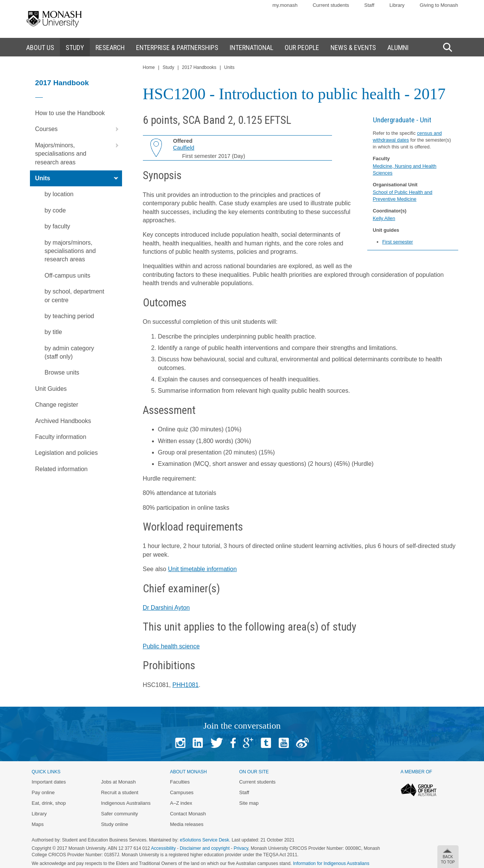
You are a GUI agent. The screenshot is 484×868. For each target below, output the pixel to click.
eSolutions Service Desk (204, 840)
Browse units (62, 372)
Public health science (171, 646)
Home (149, 67)
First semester (398, 242)
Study (168, 67)
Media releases (186, 824)
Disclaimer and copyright (204, 848)
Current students (331, 5)
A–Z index (181, 803)
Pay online (43, 792)
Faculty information (61, 437)
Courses (79, 129)
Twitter (217, 743)
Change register (57, 405)
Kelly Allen (384, 218)
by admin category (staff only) (70, 352)
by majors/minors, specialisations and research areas (70, 251)
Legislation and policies (67, 453)
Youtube (284, 743)
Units (79, 178)
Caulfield (184, 148)
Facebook (233, 743)
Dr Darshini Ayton (166, 608)
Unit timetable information (202, 569)
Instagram (180, 743)
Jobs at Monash (118, 782)
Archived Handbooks (63, 421)
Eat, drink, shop (49, 803)
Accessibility (163, 848)
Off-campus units (68, 276)
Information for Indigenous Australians (331, 863)
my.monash (285, 5)
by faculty (58, 226)
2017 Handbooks (199, 67)
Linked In (198, 743)
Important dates (49, 782)
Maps (38, 824)
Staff (369, 5)
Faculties (180, 782)
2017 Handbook (62, 83)
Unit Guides (51, 389)
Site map (249, 803)
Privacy (241, 848)
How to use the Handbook (70, 113)
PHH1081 (186, 685)
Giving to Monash (439, 5)
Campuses (182, 792)
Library (397, 5)
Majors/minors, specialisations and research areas (79, 151)
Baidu (302, 743)
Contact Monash (188, 814)
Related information (62, 469)
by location (59, 194)
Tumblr (266, 743)
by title (53, 332)
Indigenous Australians (126, 803)
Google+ (248, 743)
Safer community (119, 814)
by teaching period (70, 316)
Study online (114, 824)
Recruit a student (119, 792)
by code (55, 210)
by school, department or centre (74, 296)
